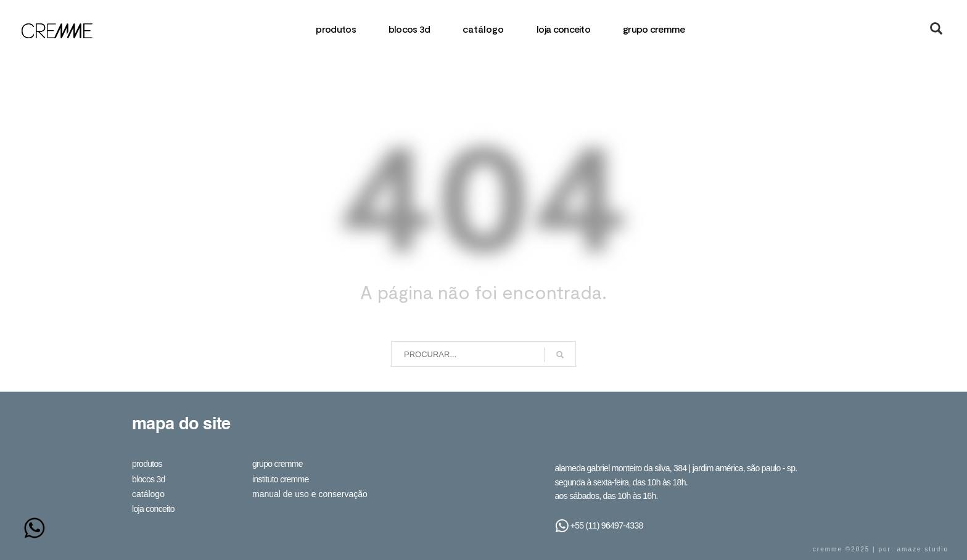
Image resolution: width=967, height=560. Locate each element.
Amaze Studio (923, 549)
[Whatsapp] (35, 528)
